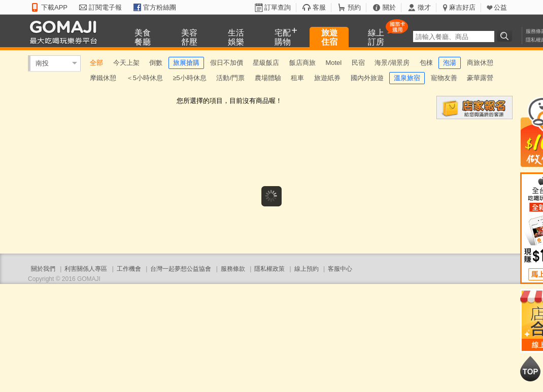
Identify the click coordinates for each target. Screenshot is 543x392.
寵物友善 (444, 78)
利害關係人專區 (86, 269)
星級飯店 (266, 63)
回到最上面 (530, 369)
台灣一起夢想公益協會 (181, 269)
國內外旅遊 (367, 78)
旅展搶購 (186, 63)
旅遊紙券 (327, 78)
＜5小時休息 (145, 78)
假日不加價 (227, 63)
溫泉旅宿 (407, 78)
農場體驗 (268, 78)
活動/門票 (230, 78)
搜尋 (506, 36)
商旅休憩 (480, 63)
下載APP (54, 7)
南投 (42, 63)
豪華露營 (480, 78)
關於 (389, 7)
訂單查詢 (278, 7)
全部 (96, 63)
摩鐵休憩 (103, 78)
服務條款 (233, 269)
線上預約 (307, 269)
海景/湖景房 (392, 63)
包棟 (426, 63)
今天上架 (126, 63)
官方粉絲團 (160, 7)
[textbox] (454, 37)
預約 (354, 7)
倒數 (156, 63)
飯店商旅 (302, 63)
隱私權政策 (269, 269)
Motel (333, 63)
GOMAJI (66, 32)
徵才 (424, 7)
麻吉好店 (462, 7)
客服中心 (340, 269)
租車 (297, 78)
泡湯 (450, 63)
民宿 (358, 63)
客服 (319, 7)
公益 (500, 7)
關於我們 (43, 269)
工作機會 (129, 269)
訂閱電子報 (105, 7)
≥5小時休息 (189, 78)
